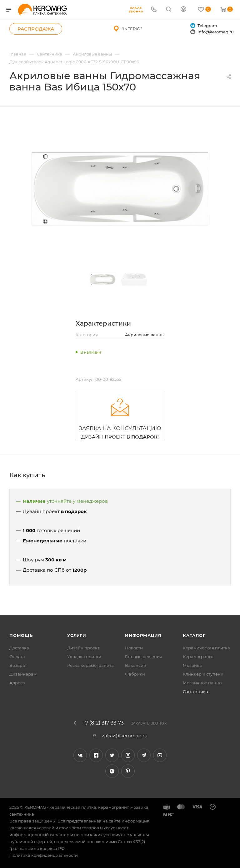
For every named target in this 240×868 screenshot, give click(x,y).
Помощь (21, 635)
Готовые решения (144, 657)
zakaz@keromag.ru (125, 736)
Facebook (96, 755)
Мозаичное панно (202, 683)
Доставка (19, 648)
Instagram (128, 755)
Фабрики (135, 674)
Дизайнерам (23, 674)
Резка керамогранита (90, 665)
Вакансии (136, 665)
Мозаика (192, 665)
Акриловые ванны (145, 335)
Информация (143, 635)
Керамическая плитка (206, 648)
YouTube (160, 755)
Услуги (77, 635)
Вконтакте (80, 755)
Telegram (204, 26)
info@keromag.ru (212, 32)
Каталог (194, 635)
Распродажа (36, 29)
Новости (134, 648)
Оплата (17, 657)
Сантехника (195, 691)
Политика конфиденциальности (44, 855)
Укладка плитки (84, 657)
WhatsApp (112, 771)
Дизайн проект (83, 648)
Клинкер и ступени (203, 674)
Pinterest (128, 771)
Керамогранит (198, 657)
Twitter (112, 755)
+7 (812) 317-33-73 (103, 723)
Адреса (17, 683)
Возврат (18, 665)
